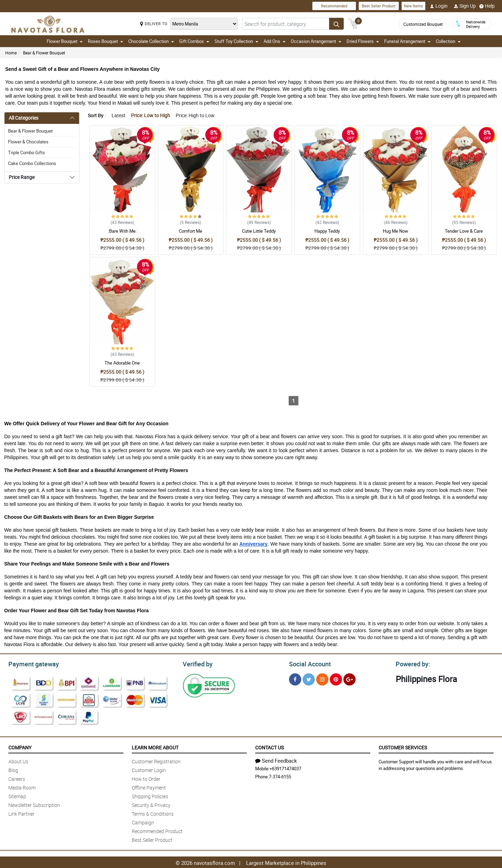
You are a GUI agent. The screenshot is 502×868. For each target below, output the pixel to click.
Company (20, 746)
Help (487, 6)
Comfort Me (191, 231)
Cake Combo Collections (32, 163)
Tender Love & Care (464, 231)
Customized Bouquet (423, 24)
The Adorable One (122, 363)
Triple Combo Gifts (26, 152)
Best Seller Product (379, 6)
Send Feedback (276, 759)
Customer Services (403, 746)
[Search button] (336, 24)
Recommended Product (157, 830)
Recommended (334, 6)
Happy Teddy (327, 231)
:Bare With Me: (122, 231)
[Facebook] (295, 678)
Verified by (197, 663)
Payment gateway (31, 663)
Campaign (143, 821)
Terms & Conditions (153, 813)
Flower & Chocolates (28, 142)
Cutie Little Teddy (259, 231)
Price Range (22, 177)
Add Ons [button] (275, 41)
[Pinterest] (336, 678)
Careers (17, 778)
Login (439, 6)
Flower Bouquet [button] (65, 41)
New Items (413, 6)
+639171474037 (285, 768)
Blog (13, 769)
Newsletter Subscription (34, 804)
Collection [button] (448, 41)
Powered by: (411, 663)
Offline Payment (149, 787)
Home (11, 53)
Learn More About (155, 746)
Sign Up (465, 6)
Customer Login (149, 769)
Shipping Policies (150, 795)
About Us (18, 760)
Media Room (22, 787)
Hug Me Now (395, 231)
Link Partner (21, 813)
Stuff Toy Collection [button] (236, 41)
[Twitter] (309, 678)
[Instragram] (322, 678)
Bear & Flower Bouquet (44, 53)
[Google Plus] (349, 678)
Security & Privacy (151, 804)
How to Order (146, 778)
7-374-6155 (280, 776)
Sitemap (17, 795)
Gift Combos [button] (194, 41)
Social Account (308, 663)
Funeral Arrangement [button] (407, 41)
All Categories (24, 118)
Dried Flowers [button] (363, 41)
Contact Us (269, 746)
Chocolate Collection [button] (151, 41)
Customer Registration (156, 760)
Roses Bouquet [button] (105, 41)
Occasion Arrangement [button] (316, 41)
